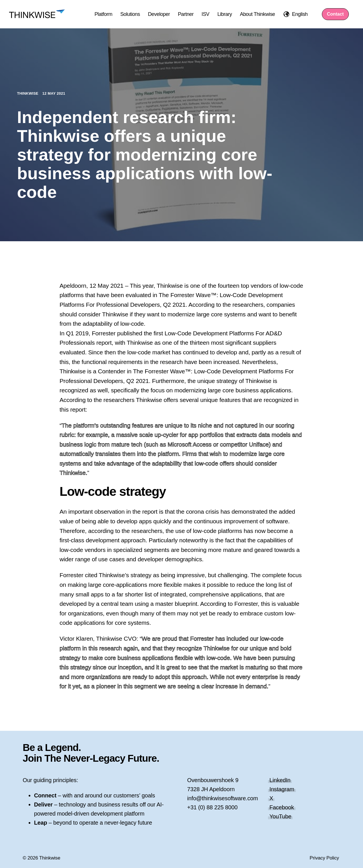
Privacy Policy (324, 858)
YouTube (280, 816)
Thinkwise (28, 93)
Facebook (282, 807)
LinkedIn (280, 780)
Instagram (282, 789)
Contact (335, 14)
